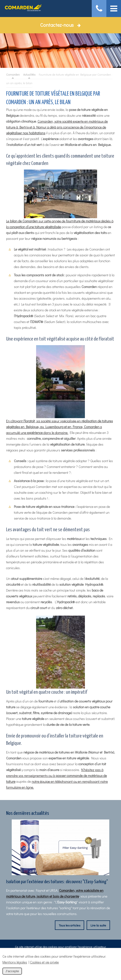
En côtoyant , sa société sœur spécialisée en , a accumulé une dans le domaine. (60, 390)
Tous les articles (70, 925)
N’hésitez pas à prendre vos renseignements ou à (56, 776)
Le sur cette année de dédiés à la (60, 199)
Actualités (29, 74)
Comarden (13, 74)
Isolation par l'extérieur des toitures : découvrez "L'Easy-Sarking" (57, 882)
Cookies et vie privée (44, 962)
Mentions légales (15, 962)
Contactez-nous (60, 25)
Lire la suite (98, 925)
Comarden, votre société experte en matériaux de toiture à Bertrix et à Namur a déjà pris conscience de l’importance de (57, 127)
